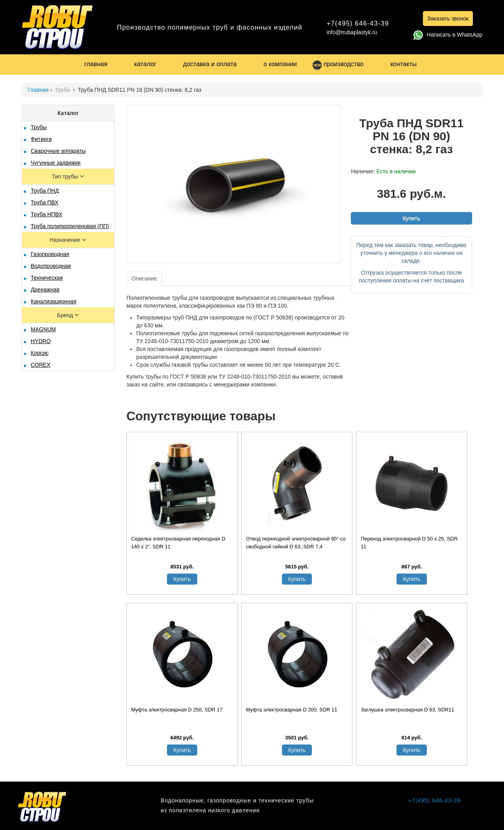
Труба (63, 90)
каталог (145, 64)
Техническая (47, 278)
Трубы (39, 127)
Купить (411, 218)
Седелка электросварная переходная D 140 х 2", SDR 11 (178, 543)
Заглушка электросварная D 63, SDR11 (408, 710)
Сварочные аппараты (58, 151)
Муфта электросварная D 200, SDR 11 (292, 710)
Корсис (40, 353)
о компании (280, 64)
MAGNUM (43, 329)
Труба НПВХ (46, 214)
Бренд (66, 315)
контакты (403, 64)
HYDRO (41, 341)
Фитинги (41, 139)
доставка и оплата (210, 64)
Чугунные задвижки (56, 163)
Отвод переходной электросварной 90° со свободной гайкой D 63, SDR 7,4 (296, 543)
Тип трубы (66, 176)
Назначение (66, 240)
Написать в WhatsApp (448, 35)
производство (338, 64)
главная (96, 64)
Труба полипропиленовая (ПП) (70, 226)
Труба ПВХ (44, 202)
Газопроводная (50, 254)
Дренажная (45, 290)
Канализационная (54, 301)
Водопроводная (51, 266)
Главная (38, 90)
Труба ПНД (45, 191)
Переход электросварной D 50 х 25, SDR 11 (409, 543)
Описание (144, 279)
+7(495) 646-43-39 (358, 23)
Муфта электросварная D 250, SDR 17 (177, 710)
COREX (41, 365)
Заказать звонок (448, 19)
